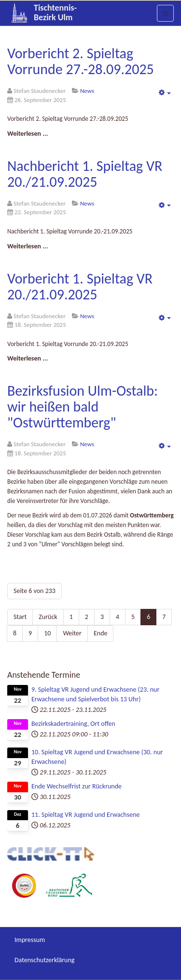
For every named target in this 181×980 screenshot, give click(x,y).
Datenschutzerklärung (44, 960)
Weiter (72, 633)
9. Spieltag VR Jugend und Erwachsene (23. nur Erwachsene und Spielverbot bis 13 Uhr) (95, 694)
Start (20, 617)
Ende (101, 633)
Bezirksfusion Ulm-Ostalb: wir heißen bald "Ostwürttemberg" (83, 406)
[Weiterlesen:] (28, 134)
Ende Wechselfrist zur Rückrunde (77, 786)
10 (47, 633)
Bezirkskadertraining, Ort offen (73, 724)
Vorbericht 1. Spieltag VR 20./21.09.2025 (80, 286)
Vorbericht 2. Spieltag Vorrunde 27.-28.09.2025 (81, 61)
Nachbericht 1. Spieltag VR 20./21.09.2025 (85, 174)
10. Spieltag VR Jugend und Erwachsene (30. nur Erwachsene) (97, 757)
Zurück (48, 617)
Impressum (30, 940)
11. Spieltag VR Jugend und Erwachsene (86, 815)
